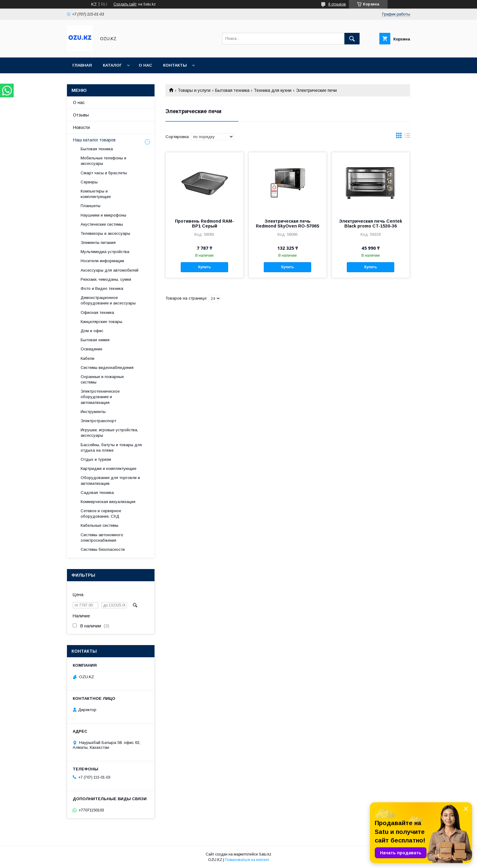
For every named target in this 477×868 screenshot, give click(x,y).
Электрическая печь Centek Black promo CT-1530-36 (371, 224)
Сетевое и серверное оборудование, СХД (101, 514)
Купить (204, 267)
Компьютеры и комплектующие (96, 194)
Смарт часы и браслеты (104, 173)
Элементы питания (98, 243)
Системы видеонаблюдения (107, 368)
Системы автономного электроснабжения (102, 538)
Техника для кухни (273, 90)
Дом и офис (92, 331)
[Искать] (352, 39)
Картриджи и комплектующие (108, 469)
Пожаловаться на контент (247, 860)
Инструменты (93, 412)
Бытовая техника (232, 90)
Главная (82, 65)
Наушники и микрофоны (103, 215)
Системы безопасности (103, 549)
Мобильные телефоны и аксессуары (103, 161)
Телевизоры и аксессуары (105, 233)
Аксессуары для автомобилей (110, 270)
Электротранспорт (98, 421)
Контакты (175, 65)
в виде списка (407, 137)
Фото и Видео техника (102, 288)
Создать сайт (125, 4)
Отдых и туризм (96, 459)
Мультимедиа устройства (105, 252)
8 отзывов (337, 4)
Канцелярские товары (101, 322)
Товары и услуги (194, 90)
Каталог (112, 65)
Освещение (91, 349)
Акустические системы (102, 224)
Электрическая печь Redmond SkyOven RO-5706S (288, 224)
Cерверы (89, 182)
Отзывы (81, 115)
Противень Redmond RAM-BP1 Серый (204, 224)
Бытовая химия (95, 340)
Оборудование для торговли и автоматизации (110, 480)
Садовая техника (97, 493)
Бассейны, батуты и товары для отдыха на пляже (111, 448)
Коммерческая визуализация (108, 502)
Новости (81, 127)
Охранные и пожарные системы (102, 379)
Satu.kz (265, 854)
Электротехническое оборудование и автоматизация (100, 397)
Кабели (87, 358)
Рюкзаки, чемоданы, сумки (106, 279)
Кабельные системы (99, 525)
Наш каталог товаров (94, 140)
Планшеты (91, 206)
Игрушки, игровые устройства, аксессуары (109, 433)
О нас (145, 65)
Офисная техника (97, 312)
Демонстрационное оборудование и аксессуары (108, 300)
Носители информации (102, 261)
